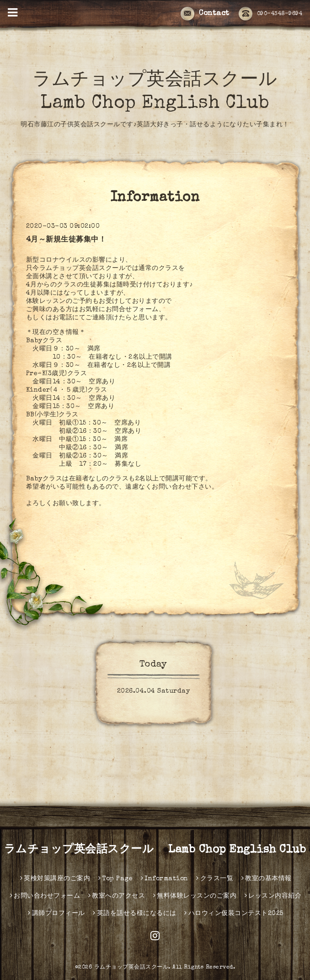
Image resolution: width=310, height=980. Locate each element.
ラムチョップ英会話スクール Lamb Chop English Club (155, 850)
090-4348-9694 (271, 14)
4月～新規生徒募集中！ (66, 240)
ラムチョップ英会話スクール (131, 968)
